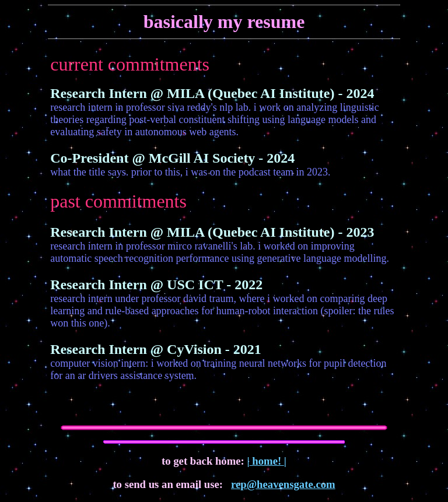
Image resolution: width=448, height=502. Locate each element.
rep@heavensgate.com (283, 484)
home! (267, 461)
